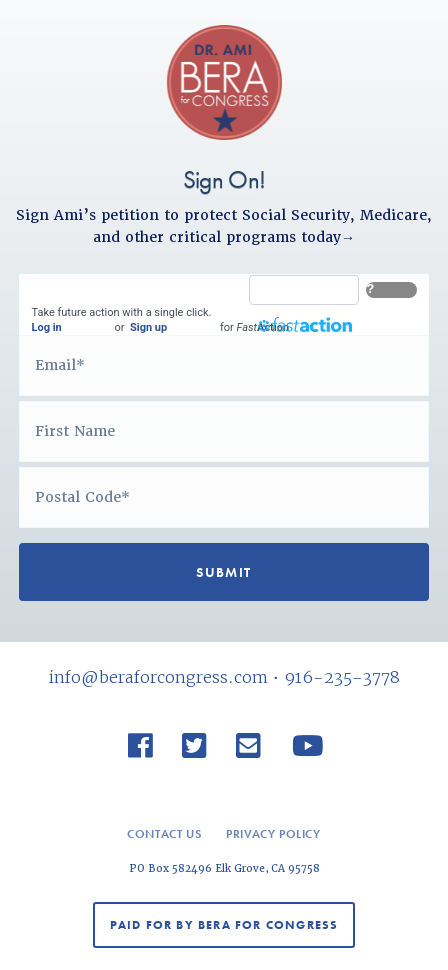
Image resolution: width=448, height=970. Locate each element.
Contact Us (164, 834)
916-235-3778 (342, 677)
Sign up (148, 327)
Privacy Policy (273, 834)
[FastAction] (304, 290)
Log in (47, 327)
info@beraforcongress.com (158, 677)
